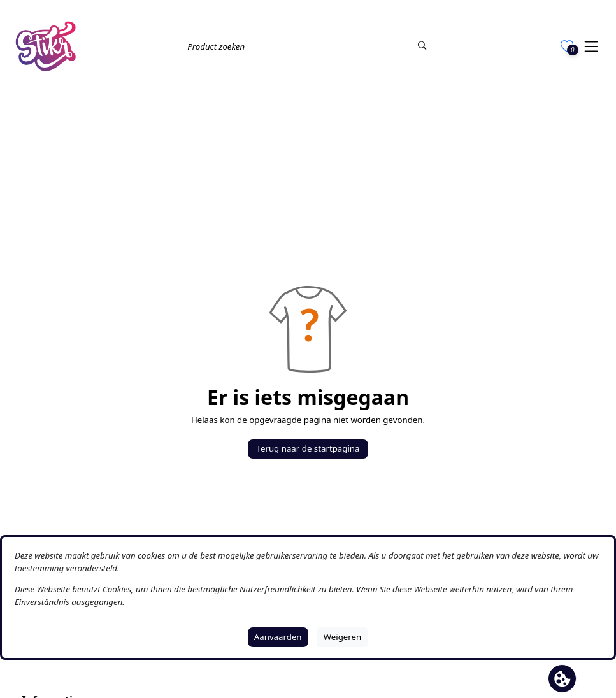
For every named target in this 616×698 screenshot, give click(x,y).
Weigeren (343, 637)
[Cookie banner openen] (562, 679)
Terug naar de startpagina (308, 448)
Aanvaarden (278, 637)
